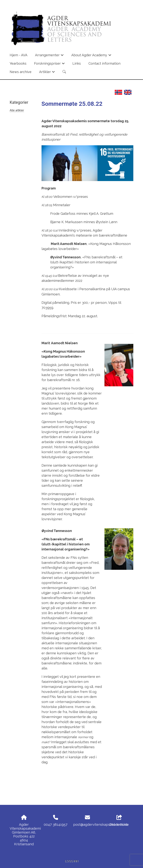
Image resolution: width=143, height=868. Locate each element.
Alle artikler (17, 110)
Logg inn (72, 861)
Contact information (104, 63)
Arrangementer (49, 56)
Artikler (47, 73)
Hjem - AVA (19, 55)
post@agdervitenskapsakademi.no (101, 825)
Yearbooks (18, 63)
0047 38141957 (56, 825)
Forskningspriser (50, 65)
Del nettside (119, 821)
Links (77, 63)
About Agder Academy (91, 56)
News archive (21, 72)
